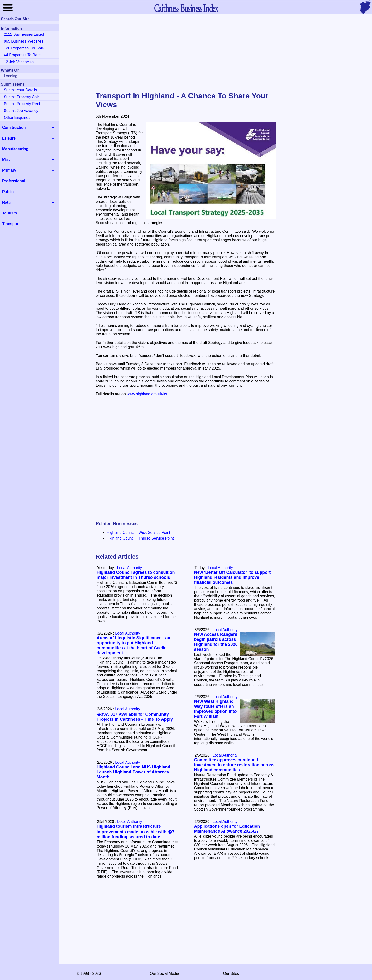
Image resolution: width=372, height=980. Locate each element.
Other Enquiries (17, 118)
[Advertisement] (186, 53)
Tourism (10, 213)
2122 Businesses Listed (24, 34)
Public (8, 192)
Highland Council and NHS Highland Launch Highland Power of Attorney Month (134, 772)
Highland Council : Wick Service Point (139, 533)
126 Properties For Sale (24, 48)
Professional (14, 181)
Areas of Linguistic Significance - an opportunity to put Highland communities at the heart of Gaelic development (134, 645)
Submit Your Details (20, 90)
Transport (11, 224)
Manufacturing (15, 149)
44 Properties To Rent (22, 55)
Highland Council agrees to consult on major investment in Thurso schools (136, 575)
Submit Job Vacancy (21, 111)
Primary (9, 170)
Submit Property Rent (22, 104)
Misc (6, 160)
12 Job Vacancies (19, 62)
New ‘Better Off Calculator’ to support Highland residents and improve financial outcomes (232, 577)
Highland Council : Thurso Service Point (140, 538)
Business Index (186, 8)
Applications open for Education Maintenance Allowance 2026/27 (227, 829)
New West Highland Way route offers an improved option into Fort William (215, 709)
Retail (7, 202)
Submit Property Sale (22, 97)
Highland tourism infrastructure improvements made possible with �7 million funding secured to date (136, 832)
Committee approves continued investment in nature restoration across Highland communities (234, 765)
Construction (14, 128)
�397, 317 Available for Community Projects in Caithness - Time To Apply (135, 717)
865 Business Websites (24, 41)
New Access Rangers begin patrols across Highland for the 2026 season (216, 642)
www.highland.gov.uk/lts (147, 394)
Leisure (9, 138)
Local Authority (220, 568)
